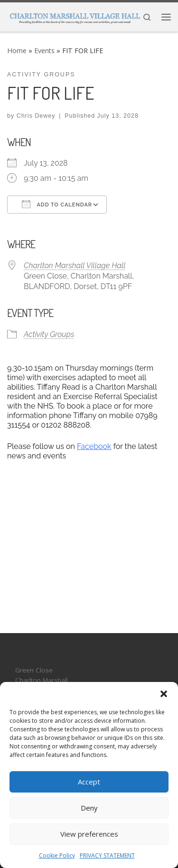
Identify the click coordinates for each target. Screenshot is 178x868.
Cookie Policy (57, 855)
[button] (164, 694)
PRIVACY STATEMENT (107, 855)
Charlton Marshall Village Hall (75, 266)
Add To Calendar (57, 204)
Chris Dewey (36, 116)
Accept (89, 782)
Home (17, 51)
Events (44, 51)
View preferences (89, 834)
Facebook (94, 446)
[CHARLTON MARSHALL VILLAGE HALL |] (75, 16)
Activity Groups (49, 334)
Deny (89, 808)
